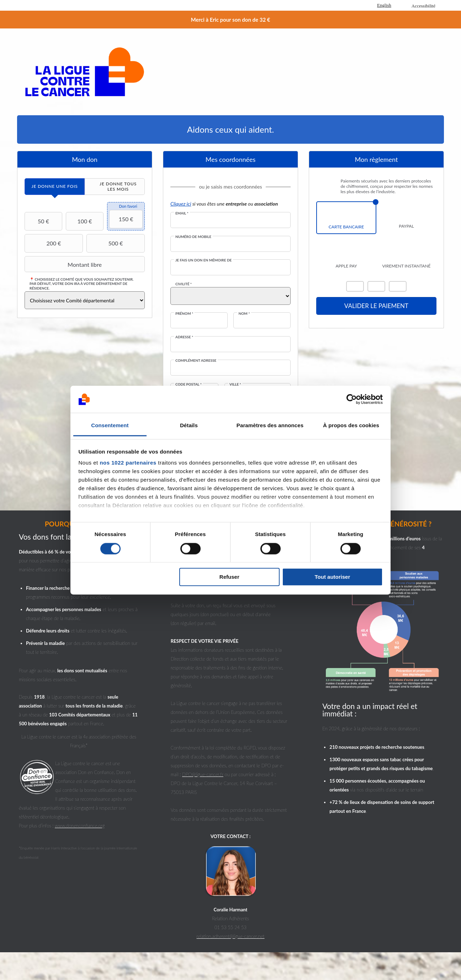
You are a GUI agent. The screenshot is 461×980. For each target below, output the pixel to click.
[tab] (55, 187)
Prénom (184, 313)
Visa (376, 286)
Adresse (184, 337)
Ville (235, 384)
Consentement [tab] (110, 426)
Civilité (184, 284)
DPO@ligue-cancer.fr (203, 774)
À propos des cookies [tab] (351, 426)
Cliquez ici (181, 204)
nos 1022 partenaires (128, 463)
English (384, 5)
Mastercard (355, 286)
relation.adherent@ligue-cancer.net (230, 936)
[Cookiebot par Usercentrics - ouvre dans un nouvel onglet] (352, 399)
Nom (244, 313)
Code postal (189, 384)
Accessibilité (423, 6)
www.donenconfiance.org (80, 826)
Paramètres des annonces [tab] (270, 426)
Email (182, 213)
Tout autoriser (333, 577)
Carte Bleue (398, 286)
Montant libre (64, 264)
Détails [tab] (189, 426)
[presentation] (55, 187)
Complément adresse (196, 360)
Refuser (229, 577)
